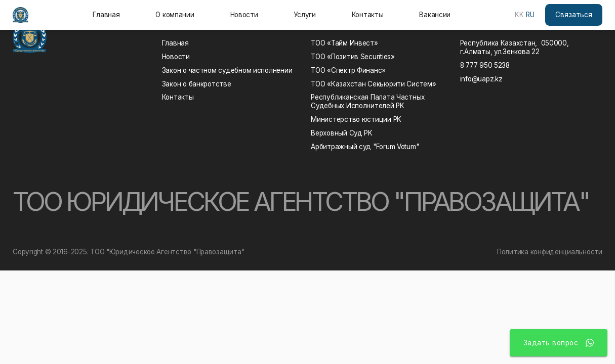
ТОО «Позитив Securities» (353, 57)
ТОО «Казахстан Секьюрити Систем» (373, 84)
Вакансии (435, 15)
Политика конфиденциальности (550, 252)
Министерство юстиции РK (356, 119)
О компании (175, 15)
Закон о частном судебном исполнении (227, 70)
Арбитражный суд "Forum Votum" (365, 147)
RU (530, 15)
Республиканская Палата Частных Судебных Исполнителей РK (370, 101)
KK (519, 15)
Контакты (368, 15)
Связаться (574, 15)
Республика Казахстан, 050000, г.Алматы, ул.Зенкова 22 (515, 47)
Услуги (304, 15)
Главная (106, 15)
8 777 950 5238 (485, 65)
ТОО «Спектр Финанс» (348, 70)
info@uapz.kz (481, 79)
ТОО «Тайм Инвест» (344, 43)
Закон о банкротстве (197, 84)
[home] (20, 15)
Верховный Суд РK (342, 133)
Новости (244, 15)
